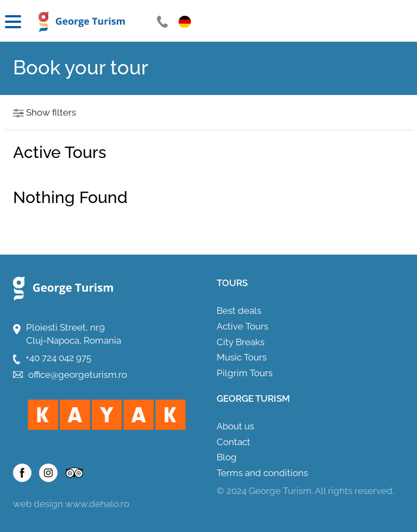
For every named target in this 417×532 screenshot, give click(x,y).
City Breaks (241, 342)
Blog (227, 457)
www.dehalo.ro (97, 504)
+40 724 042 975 (58, 358)
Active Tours (242, 326)
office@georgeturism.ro (78, 375)
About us (235, 426)
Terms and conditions (262, 473)
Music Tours (242, 357)
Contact (233, 442)
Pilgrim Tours (245, 373)
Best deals (239, 311)
